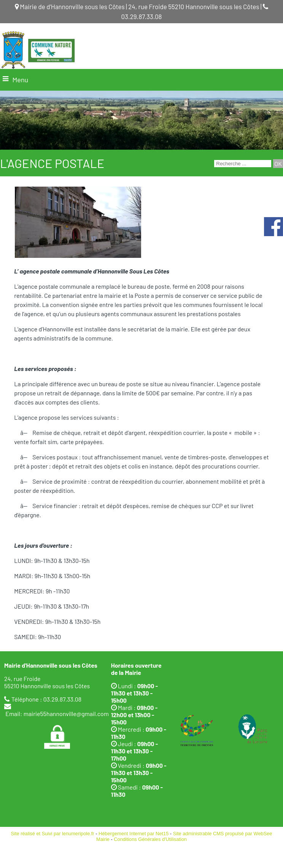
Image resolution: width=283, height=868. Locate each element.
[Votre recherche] (243, 164)
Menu (20, 80)
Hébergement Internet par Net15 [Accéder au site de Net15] (134, 834)
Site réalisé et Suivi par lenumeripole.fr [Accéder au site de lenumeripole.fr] (53, 834)
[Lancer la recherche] (278, 164)
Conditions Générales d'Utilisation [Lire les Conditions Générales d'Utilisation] (150, 839)
